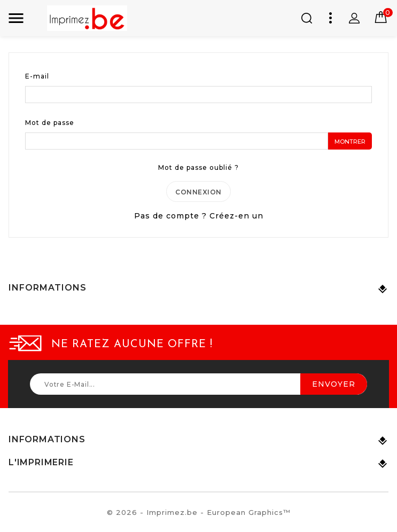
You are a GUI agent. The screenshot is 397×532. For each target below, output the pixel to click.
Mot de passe (50, 123)
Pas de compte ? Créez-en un (199, 217)
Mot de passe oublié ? (198, 167)
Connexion (198, 193)
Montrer (350, 142)
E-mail (37, 76)
